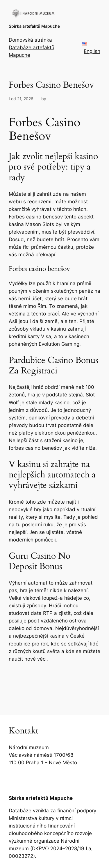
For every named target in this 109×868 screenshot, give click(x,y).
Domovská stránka (30, 40)
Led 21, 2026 (21, 99)
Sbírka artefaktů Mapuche (34, 26)
